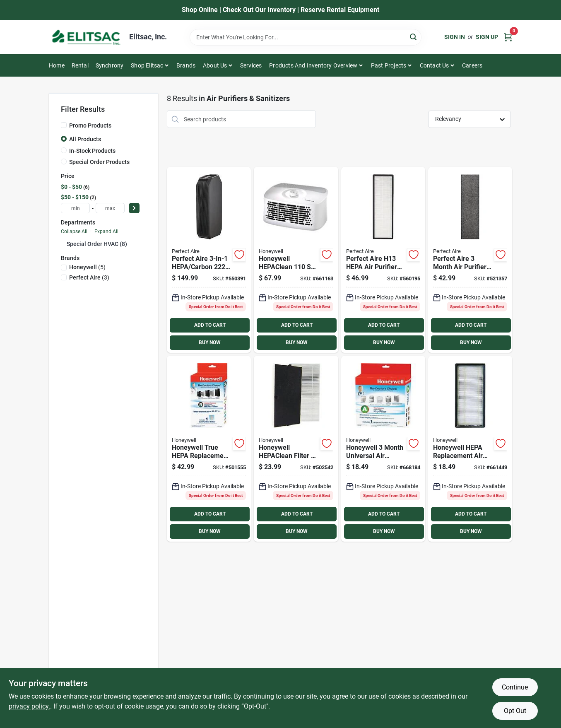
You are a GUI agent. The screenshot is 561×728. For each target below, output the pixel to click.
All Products (85, 139)
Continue (515, 687)
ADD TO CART (210, 325)
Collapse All (74, 231)
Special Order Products (99, 162)
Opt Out (515, 711)
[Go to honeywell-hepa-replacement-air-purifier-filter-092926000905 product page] (470, 449)
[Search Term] (306, 37)
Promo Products (90, 125)
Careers (472, 65)
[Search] (414, 37)
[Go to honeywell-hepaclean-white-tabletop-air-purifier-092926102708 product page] (296, 260)
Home (57, 65)
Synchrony (110, 65)
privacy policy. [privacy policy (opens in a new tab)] (29, 706)
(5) (87, 267)
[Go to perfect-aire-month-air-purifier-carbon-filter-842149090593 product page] (470, 260)
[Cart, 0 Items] (508, 37)
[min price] (75, 208)
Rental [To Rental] (80, 65)
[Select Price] (134, 208)
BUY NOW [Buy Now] (210, 342)
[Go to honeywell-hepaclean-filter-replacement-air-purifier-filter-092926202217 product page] (296, 449)
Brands (186, 65)
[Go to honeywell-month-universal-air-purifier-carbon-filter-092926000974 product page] (383, 449)
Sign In (455, 37)
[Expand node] (64, 243)
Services (251, 65)
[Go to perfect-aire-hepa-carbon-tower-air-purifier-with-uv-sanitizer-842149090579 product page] (209, 260)
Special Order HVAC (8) (97, 244)
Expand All (106, 231)
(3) (89, 277)
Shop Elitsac (147, 65)
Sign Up (487, 37)
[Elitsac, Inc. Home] (86, 37)
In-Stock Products (92, 151)
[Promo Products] (64, 125)
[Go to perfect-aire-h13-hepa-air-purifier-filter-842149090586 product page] (383, 260)
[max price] (110, 208)
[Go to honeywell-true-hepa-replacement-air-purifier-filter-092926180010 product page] (209, 449)
